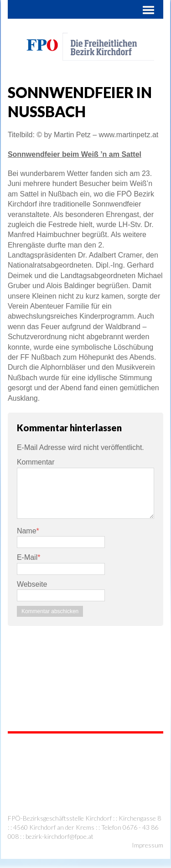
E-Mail (27, 557)
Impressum (148, 845)
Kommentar (36, 462)
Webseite (32, 584)
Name (27, 531)
